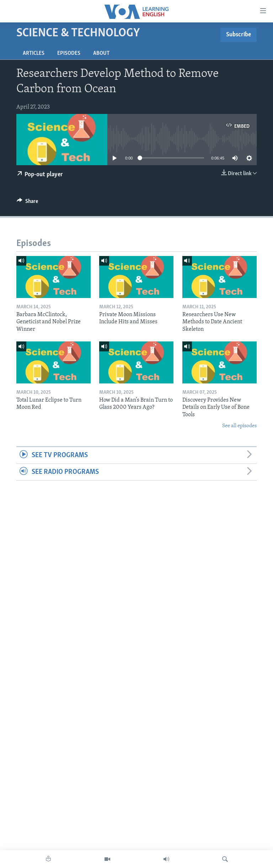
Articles (34, 53)
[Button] (27, 203)
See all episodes (239, 426)
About (101, 53)
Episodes (69, 53)
